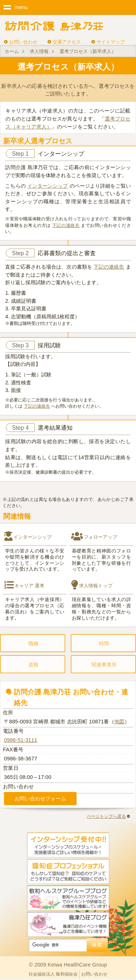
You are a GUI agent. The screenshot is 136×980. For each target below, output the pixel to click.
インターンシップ (48, 186)
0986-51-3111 (21, 740)
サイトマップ (111, 42)
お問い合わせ (23, 42)
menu (21, 7)
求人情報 (39, 51)
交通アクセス (67, 42)
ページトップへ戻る (108, 816)
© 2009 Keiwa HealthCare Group (68, 965)
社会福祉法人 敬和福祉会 (53, 974)
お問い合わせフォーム (40, 799)
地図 (119, 722)
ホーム (12, 51)
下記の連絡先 (66, 225)
